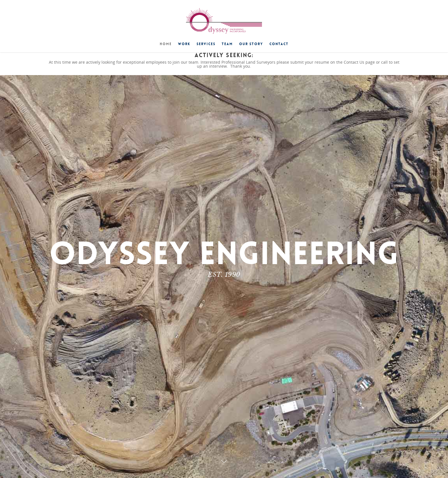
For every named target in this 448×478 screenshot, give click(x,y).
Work (184, 44)
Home (166, 44)
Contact (279, 44)
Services (206, 44)
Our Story (251, 44)
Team (227, 44)
